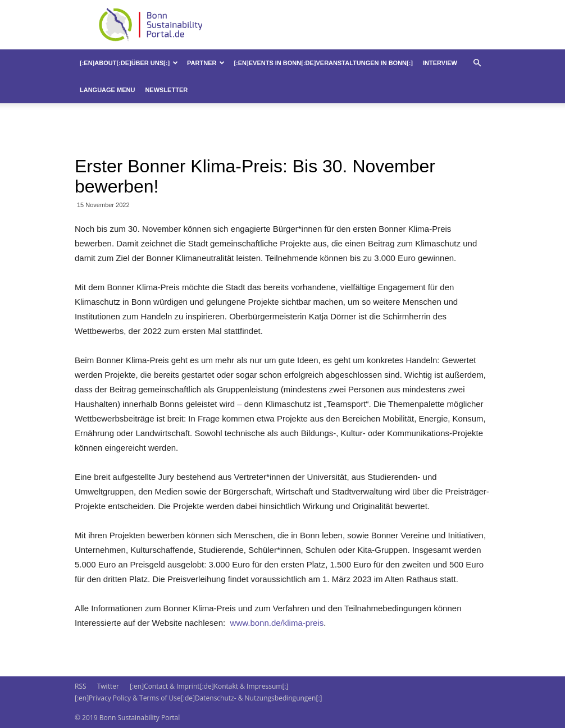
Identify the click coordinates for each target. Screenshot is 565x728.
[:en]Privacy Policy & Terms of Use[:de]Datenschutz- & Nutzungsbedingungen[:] (198, 698)
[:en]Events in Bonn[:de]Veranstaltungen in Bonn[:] (323, 63)
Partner (206, 63)
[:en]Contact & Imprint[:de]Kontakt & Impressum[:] (209, 686)
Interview (440, 63)
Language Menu (107, 90)
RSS (81, 686)
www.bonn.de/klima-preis (275, 623)
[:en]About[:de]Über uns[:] (129, 63)
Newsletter (166, 90)
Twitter (108, 686)
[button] (477, 63)
